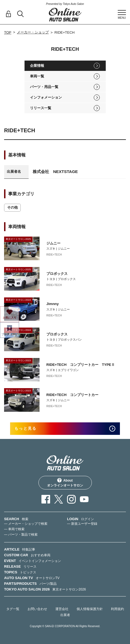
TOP (8, 32)
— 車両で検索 (14, 529)
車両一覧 (37, 76)
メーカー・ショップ (33, 32)
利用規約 (117, 609)
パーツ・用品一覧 (44, 87)
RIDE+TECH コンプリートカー (72, 395)
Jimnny (53, 304)
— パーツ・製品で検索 (21, 535)
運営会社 (62, 609)
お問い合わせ (37, 609)
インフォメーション (46, 97)
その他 (12, 207)
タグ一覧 (13, 609)
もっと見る (25, 428)
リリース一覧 (41, 108)
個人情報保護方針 (90, 609)
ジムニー (53, 243)
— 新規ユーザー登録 (82, 524)
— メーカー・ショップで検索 (26, 524)
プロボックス (57, 274)
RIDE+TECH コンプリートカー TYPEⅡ (81, 365)
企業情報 (37, 66)
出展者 (65, 615)
